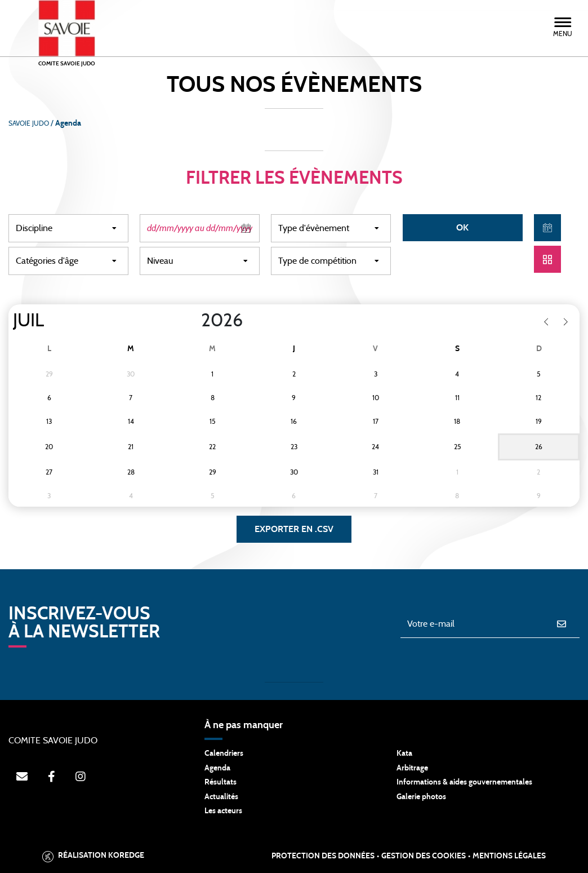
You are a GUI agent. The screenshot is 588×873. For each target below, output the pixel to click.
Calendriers (224, 754)
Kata (404, 754)
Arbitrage (412, 768)
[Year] (192, 321)
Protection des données (323, 856)
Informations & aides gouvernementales (464, 782)
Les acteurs (223, 811)
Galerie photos (421, 797)
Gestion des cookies (424, 856)
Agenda (217, 768)
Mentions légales (509, 856)
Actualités (221, 797)
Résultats (220, 782)
